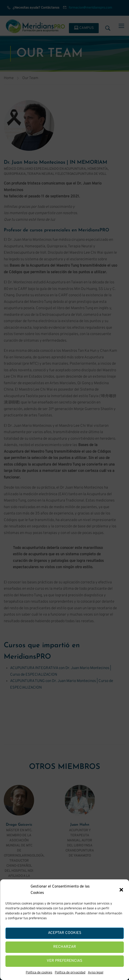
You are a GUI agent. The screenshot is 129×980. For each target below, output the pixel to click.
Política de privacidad (70, 973)
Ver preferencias (64, 961)
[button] (121, 890)
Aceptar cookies (65, 933)
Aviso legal (96, 973)
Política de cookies (39, 973)
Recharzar (65, 947)
